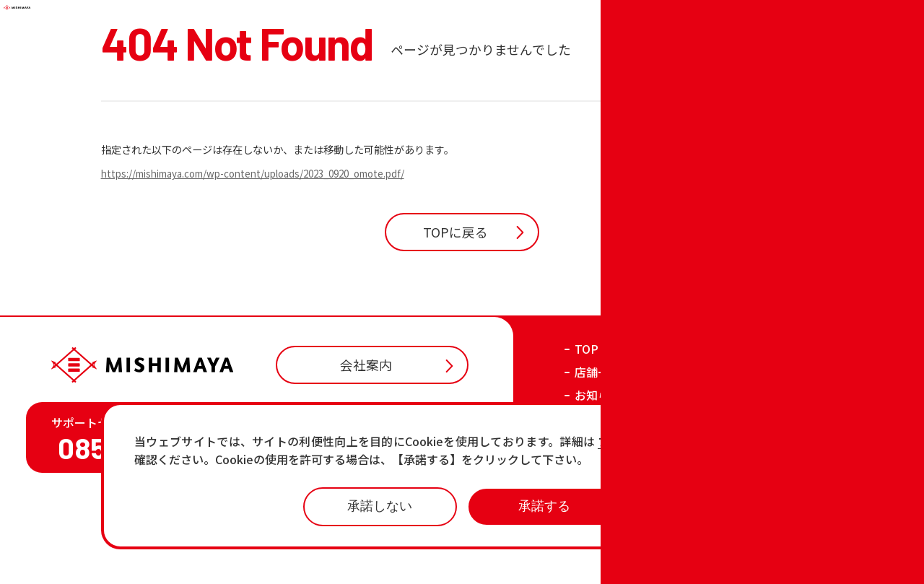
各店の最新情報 (615, 525)
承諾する (544, 506)
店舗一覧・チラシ (621, 456)
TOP (587, 432)
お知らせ (598, 479)
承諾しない (380, 506)
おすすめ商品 (609, 502)
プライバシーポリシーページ (680, 441)
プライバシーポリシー (699, 560)
